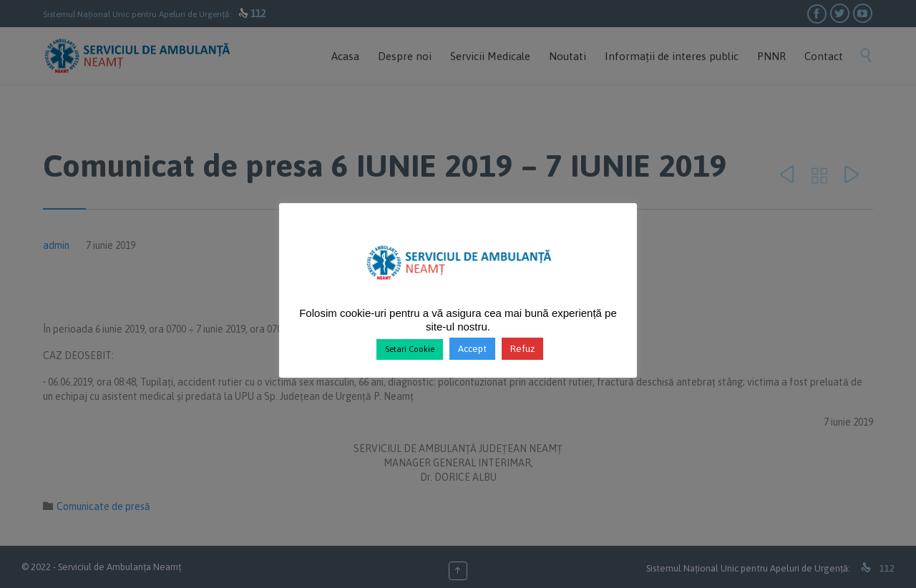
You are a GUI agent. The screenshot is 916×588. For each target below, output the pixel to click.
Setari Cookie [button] (410, 349)
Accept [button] (472, 349)
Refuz (522, 349)
